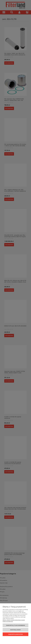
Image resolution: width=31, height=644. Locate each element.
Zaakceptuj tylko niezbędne (16, 625)
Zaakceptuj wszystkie (16, 634)
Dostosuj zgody (16, 630)
